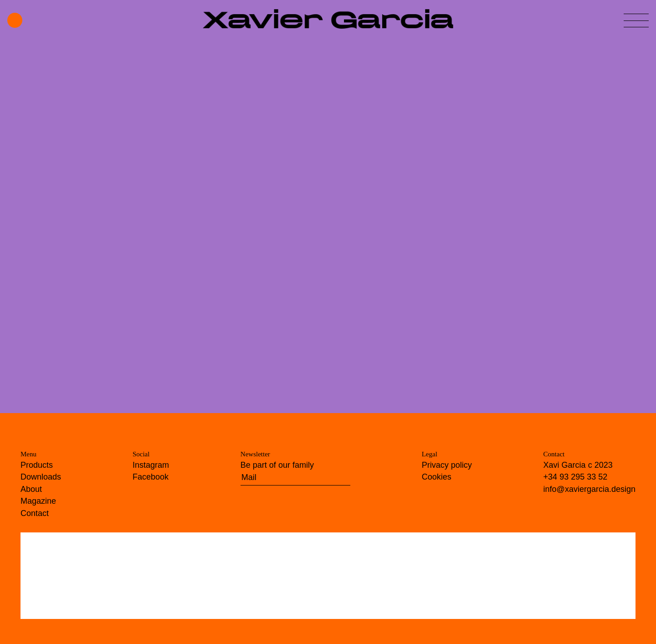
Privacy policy (447, 465)
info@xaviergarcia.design (589, 489)
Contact (35, 513)
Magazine (38, 501)
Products (37, 465)
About (31, 489)
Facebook (151, 477)
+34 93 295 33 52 (576, 477)
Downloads (41, 477)
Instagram (151, 465)
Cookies (437, 477)
